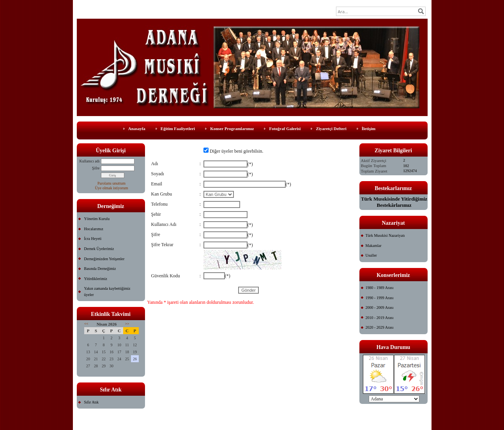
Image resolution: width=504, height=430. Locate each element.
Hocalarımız (94, 229)
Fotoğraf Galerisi (285, 129)
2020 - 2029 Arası (380, 327)
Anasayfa (137, 129)
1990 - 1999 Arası (380, 298)
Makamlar (374, 246)
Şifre (96, 168)
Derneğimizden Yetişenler (104, 259)
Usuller (371, 255)
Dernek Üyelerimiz (99, 249)
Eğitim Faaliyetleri (178, 129)
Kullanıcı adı (90, 161)
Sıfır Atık (92, 402)
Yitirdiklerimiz (96, 279)
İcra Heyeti (93, 239)
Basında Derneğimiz (100, 269)
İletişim (369, 129)
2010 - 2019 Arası (380, 318)
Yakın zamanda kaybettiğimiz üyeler (107, 292)
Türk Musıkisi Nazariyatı (385, 235)
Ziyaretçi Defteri (331, 129)
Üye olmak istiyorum (112, 188)
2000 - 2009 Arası (380, 308)
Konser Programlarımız (232, 129)
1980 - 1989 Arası (380, 288)
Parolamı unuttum (111, 183)
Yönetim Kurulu (97, 219)
